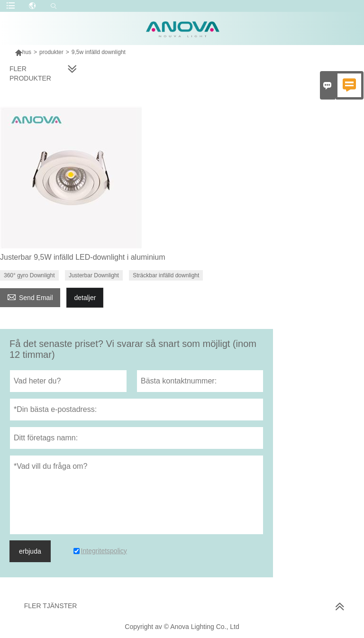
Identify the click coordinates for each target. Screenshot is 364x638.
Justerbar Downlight (94, 275)
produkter (51, 52)
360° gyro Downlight (29, 275)
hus (27, 52)
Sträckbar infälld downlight (166, 275)
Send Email (30, 296)
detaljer (85, 298)
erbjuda (30, 551)
